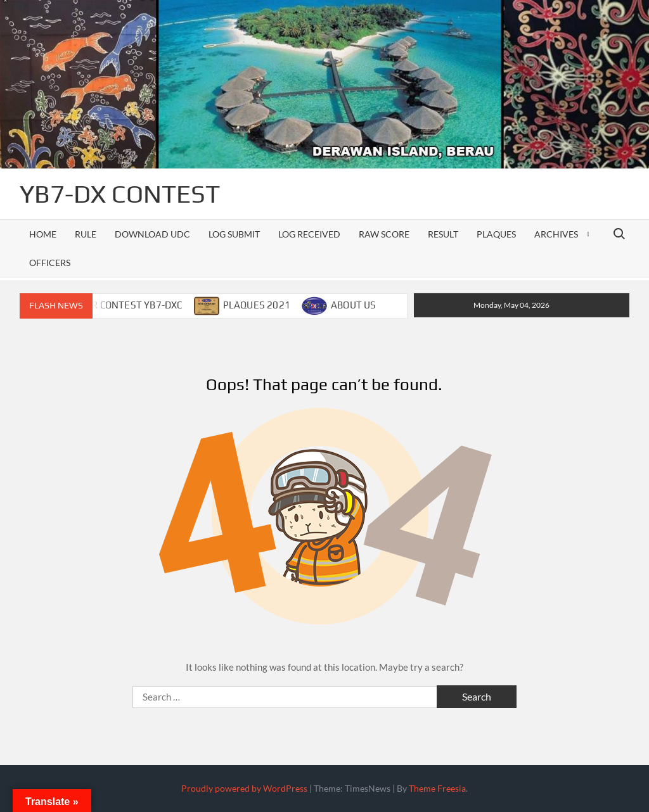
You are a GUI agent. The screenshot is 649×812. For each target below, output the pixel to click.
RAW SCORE (384, 234)
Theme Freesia (437, 788)
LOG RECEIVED (309, 234)
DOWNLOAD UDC (152, 234)
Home (43, 234)
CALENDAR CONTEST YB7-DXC (116, 305)
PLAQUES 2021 (257, 305)
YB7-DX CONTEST (120, 194)
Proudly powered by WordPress (244, 788)
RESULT (443, 234)
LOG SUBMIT (234, 234)
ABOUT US (354, 305)
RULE (86, 234)
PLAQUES (496, 234)
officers (50, 263)
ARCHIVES (556, 234)
